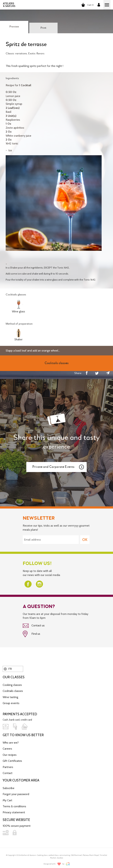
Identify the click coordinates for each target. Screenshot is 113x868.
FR (8, 669)
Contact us (34, 626)
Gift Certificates (12, 761)
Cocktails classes (13, 691)
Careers (7, 749)
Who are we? (11, 743)
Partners (8, 767)
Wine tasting (10, 697)
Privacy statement (14, 812)
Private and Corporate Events (58, 467)
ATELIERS (9, 5)
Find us (31, 634)
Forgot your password (16, 794)
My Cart (7, 800)
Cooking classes (12, 685)
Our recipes (10, 755)
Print (43, 28)
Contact (8, 773)
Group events (11, 703)
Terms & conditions (14, 806)
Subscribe (9, 788)
